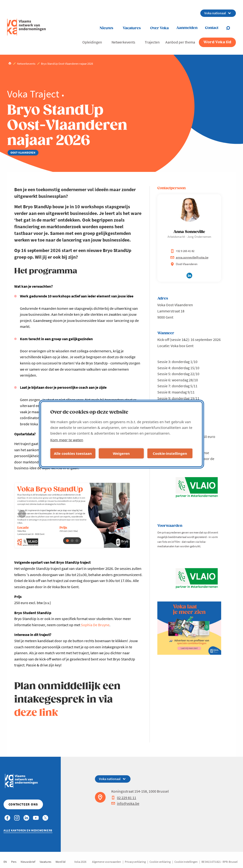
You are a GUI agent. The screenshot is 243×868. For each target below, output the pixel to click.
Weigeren (121, 453)
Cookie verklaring (160, 862)
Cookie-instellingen (170, 453)
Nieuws (106, 28)
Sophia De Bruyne (95, 625)
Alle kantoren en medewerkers (28, 830)
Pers (14, 862)
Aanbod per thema (180, 42)
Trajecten (152, 42)
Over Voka (159, 28)
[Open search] (231, 28)
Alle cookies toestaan (73, 453)
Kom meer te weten (67, 440)
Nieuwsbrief (28, 862)
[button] (67, 541)
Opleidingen (92, 42)
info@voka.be (125, 803)
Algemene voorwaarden (107, 862)
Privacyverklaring (135, 862)
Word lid (61, 862)
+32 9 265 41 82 (182, 251)
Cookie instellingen (186, 862)
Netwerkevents (123, 42)
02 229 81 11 (124, 798)
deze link (36, 713)
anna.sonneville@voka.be (189, 257)
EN (5, 862)
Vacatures (132, 28)
